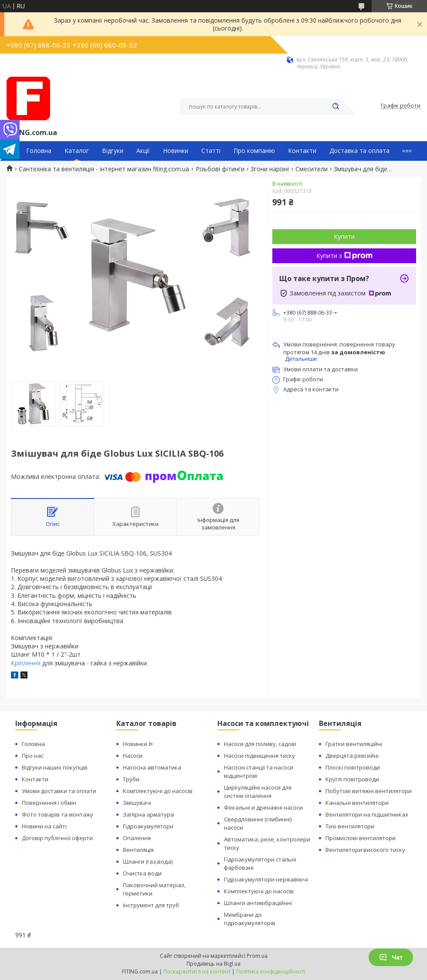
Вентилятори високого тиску (365, 850)
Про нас (33, 756)
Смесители (312, 169)
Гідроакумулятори (148, 826)
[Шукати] (335, 107)
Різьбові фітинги (220, 169)
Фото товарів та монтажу (58, 814)
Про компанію (254, 151)
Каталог (77, 151)
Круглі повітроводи (352, 779)
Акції (143, 151)
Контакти (302, 151)
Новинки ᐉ (138, 744)
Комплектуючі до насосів (158, 791)
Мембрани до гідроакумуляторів (250, 919)
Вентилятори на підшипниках (367, 814)
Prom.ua (257, 956)
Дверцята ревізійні (352, 756)
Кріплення (26, 663)
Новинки (176, 151)
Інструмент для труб (151, 905)
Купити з (344, 256)
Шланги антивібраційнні (258, 903)
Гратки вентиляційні (354, 744)
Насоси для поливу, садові (260, 744)
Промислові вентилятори (361, 838)
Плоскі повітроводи (353, 767)
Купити (344, 236)
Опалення (137, 838)
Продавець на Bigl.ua (213, 964)
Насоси (133, 756)
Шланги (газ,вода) (148, 861)
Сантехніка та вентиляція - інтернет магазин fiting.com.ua (104, 169)
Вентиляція (138, 850)
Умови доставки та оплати (59, 791)
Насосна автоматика (152, 767)
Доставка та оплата (359, 151)
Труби (131, 779)
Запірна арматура (148, 814)
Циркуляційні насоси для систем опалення (258, 792)
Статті (211, 151)
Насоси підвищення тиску (259, 756)
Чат (391, 957)
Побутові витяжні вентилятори (369, 791)
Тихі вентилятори (350, 826)
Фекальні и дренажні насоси (263, 807)
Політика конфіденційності (271, 972)
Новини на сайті (44, 826)
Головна (39, 151)
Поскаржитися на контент (197, 972)
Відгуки (113, 151)
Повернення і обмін (49, 803)
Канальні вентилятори (357, 803)
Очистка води (142, 873)
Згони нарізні (270, 169)
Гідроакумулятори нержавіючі (266, 879)
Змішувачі (137, 803)
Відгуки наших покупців (55, 767)
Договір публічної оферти (57, 838)
